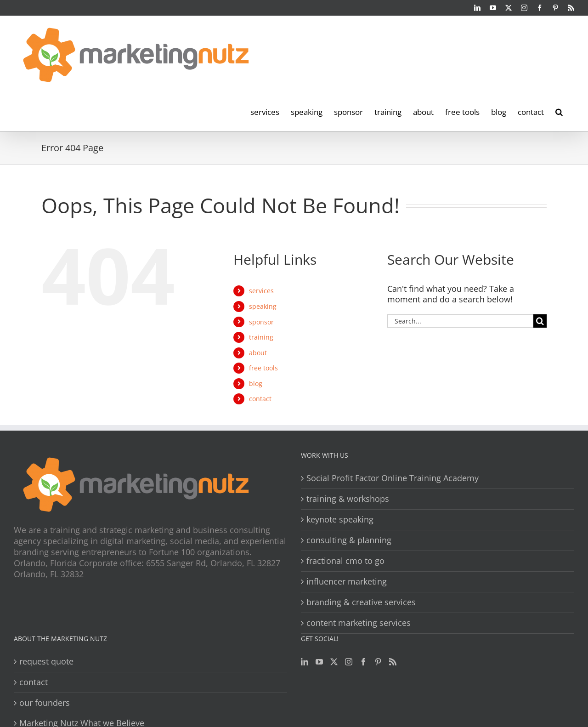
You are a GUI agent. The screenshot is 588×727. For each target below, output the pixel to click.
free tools (263, 368)
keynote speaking (340, 520)
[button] (559, 111)
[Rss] (393, 662)
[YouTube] (319, 662)
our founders (45, 703)
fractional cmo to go (345, 561)
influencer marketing (347, 582)
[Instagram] (349, 662)
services (261, 291)
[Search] (540, 321)
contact (260, 399)
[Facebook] (363, 662)
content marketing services (359, 623)
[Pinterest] (378, 662)
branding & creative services (361, 602)
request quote (46, 662)
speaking (263, 306)
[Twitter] (334, 662)
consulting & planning (349, 540)
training (261, 337)
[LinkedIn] (305, 662)
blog (256, 383)
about (258, 353)
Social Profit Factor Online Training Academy (393, 478)
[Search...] (460, 321)
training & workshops (348, 499)
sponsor (261, 322)
